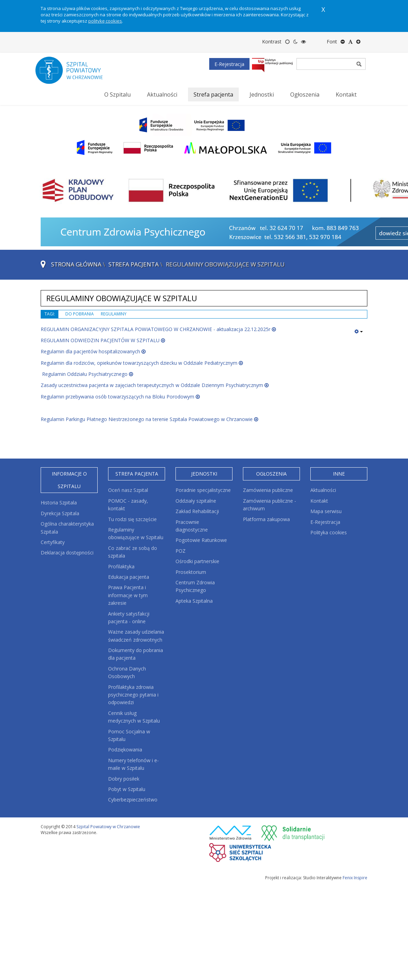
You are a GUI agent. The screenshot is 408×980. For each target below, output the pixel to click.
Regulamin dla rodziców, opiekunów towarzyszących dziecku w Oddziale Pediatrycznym (142, 363)
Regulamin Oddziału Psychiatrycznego (87, 374)
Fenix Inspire (355, 878)
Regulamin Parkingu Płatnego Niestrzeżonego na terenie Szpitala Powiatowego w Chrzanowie (149, 419)
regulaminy (114, 314)
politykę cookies (105, 21)
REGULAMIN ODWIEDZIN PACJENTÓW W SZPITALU (103, 340)
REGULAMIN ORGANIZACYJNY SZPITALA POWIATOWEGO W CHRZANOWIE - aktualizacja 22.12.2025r (158, 329)
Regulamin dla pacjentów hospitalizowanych (93, 351)
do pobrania (80, 314)
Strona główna (76, 264)
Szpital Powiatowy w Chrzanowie (108, 827)
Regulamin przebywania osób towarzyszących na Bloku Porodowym (120, 397)
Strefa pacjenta (134, 264)
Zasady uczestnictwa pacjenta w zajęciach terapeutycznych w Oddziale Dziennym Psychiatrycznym (155, 385)
